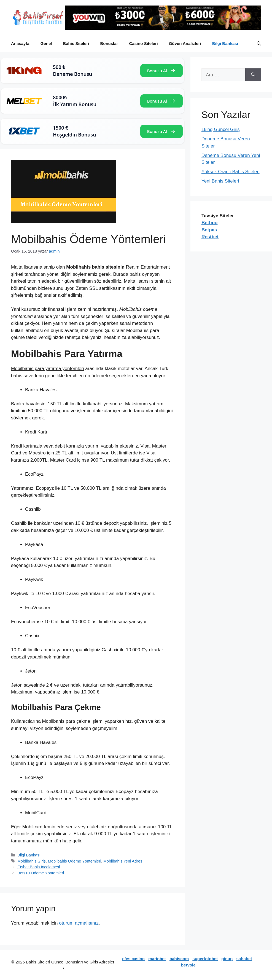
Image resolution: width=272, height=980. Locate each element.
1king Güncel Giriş (221, 129)
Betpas (209, 230)
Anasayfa (20, 43)
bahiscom (179, 959)
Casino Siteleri (143, 43)
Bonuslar (109, 43)
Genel (46, 43)
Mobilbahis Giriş (32, 861)
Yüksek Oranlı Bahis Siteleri (231, 172)
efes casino (133, 959)
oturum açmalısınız (79, 923)
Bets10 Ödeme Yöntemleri (41, 873)
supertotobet (205, 959)
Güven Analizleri (185, 43)
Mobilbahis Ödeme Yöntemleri (75, 861)
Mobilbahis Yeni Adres (123, 861)
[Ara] (253, 75)
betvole (188, 965)
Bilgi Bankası (225, 43)
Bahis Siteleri (76, 43)
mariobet (157, 959)
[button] (259, 44)
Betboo (210, 223)
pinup (227, 959)
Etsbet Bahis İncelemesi (39, 867)
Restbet (210, 237)
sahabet (244, 959)
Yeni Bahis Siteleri (220, 181)
